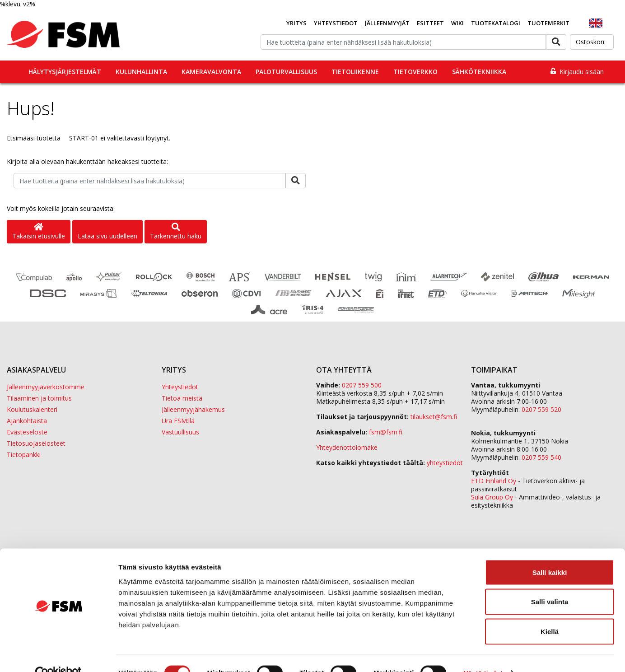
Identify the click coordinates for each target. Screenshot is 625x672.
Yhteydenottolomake (347, 447)
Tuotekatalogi (496, 23)
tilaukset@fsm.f (434, 417)
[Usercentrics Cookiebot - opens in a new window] (58, 654)
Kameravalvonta (211, 72)
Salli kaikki (550, 553)
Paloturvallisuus (286, 72)
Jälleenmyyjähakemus (193, 409)
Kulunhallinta (141, 72)
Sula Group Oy (492, 497)
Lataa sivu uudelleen (107, 236)
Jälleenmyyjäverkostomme (46, 387)
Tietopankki (24, 455)
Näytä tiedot (483, 654)
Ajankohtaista (27, 421)
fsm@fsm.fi (386, 432)
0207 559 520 (541, 409)
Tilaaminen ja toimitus (39, 398)
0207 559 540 (541, 457)
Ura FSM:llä (178, 421)
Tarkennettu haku (176, 232)
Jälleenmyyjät (387, 23)
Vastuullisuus (180, 432)
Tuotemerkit (548, 23)
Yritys (296, 23)
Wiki (457, 23)
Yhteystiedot (336, 23)
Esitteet (430, 23)
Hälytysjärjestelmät (65, 72)
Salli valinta (550, 583)
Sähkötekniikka (479, 72)
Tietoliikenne (355, 72)
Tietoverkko (415, 72)
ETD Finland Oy (494, 481)
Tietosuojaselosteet (36, 443)
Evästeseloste (27, 432)
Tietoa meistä (182, 398)
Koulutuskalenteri (32, 409)
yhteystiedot (445, 463)
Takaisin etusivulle (39, 232)
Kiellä (550, 613)
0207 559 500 (362, 385)
